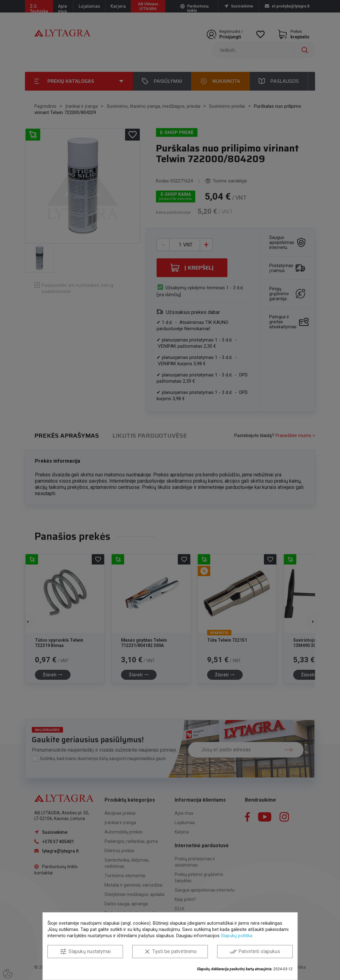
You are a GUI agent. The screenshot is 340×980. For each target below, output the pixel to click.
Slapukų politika (237, 936)
